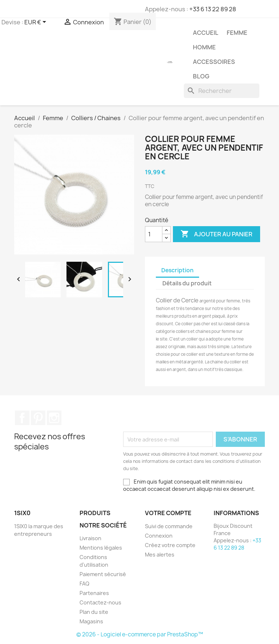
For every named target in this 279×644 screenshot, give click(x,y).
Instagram (54, 418)
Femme (237, 33)
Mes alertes (160, 555)
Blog (201, 76)
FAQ (84, 584)
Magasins (91, 621)
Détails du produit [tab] (187, 283)
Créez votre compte (170, 545)
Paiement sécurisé (103, 574)
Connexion (159, 536)
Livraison (90, 538)
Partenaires (94, 593)
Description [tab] (177, 270)
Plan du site (94, 612)
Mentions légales (101, 548)
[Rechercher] (222, 91)
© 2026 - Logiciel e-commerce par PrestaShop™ (140, 634)
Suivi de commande (169, 526)
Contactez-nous (100, 602)
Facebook (22, 418)
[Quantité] (154, 234)
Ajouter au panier (217, 234)
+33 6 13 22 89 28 (213, 9)
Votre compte (168, 513)
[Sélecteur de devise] (37, 23)
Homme (204, 47)
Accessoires (214, 62)
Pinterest (38, 418)
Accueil (206, 33)
